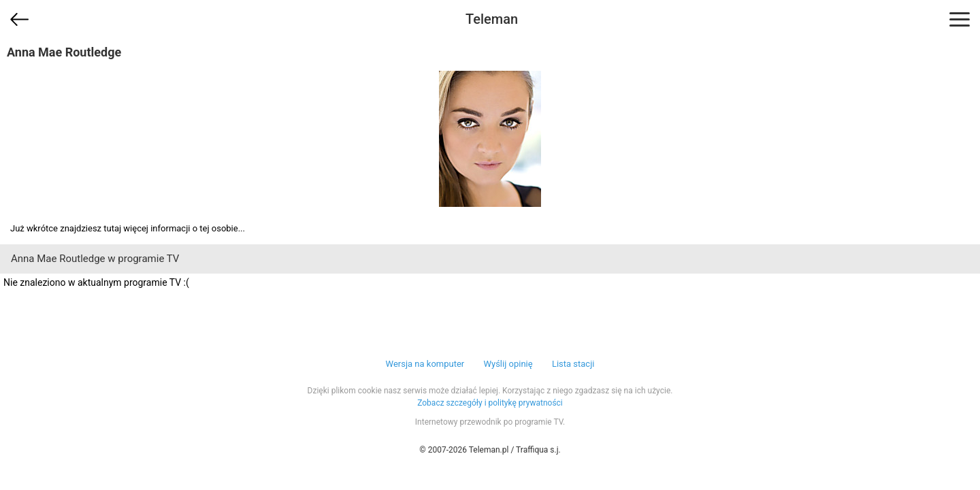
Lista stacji (573, 364)
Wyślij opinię (508, 364)
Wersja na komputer (425, 364)
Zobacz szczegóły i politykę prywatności (490, 403)
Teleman (492, 19)
